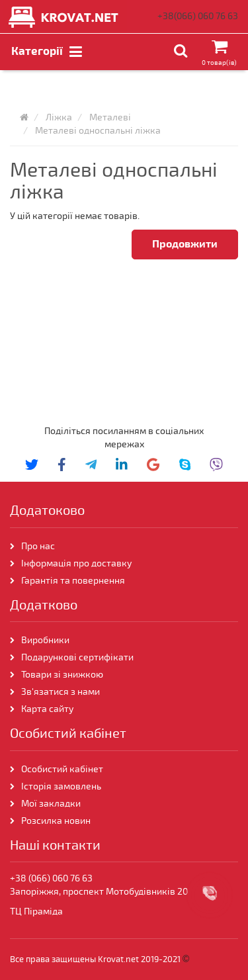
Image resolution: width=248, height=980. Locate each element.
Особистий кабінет (62, 769)
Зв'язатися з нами (61, 692)
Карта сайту (47, 709)
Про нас (38, 546)
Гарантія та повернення (73, 581)
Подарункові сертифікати (77, 657)
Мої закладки (51, 804)
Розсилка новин (56, 821)
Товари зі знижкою (62, 675)
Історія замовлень (61, 786)
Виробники (45, 640)
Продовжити (185, 244)
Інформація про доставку (76, 563)
